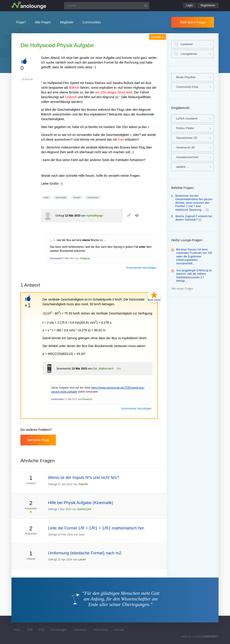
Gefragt (60, 216)
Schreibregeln (59, 630)
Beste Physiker (186, 77)
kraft (46, 197)
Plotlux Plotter (185, 128)
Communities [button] (92, 22)
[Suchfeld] (107, 6)
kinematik (61, 197)
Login (189, 5)
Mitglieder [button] (67, 22)
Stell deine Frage (193, 22)
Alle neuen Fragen (182, 289)
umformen (93, 197)
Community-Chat (187, 87)
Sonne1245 (84, 509)
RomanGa (87, 399)
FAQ (42, 630)
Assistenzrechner (187, 157)
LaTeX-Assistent (187, 118)
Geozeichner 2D (187, 138)
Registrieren (208, 5)
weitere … (183, 167)
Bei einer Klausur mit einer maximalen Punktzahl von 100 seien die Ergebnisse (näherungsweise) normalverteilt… (194, 257)
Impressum (80, 630)
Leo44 (82, 560)
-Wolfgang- (85, 258)
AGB (30, 630)
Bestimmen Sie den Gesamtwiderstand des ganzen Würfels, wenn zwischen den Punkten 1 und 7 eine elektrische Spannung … (194, 203)
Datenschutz (101, 630)
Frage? (21, 22)
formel (77, 197)
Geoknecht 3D (185, 147)
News (17, 630)
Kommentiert (56, 258)
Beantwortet (64, 369)
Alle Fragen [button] (43, 22)
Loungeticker (189, 54)
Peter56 (83, 484)
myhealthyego (95, 216)
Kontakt (119, 630)
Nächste (158, 37)
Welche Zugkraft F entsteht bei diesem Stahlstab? (194, 218)
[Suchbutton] (146, 6)
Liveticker (187, 44)
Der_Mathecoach (103, 369)
